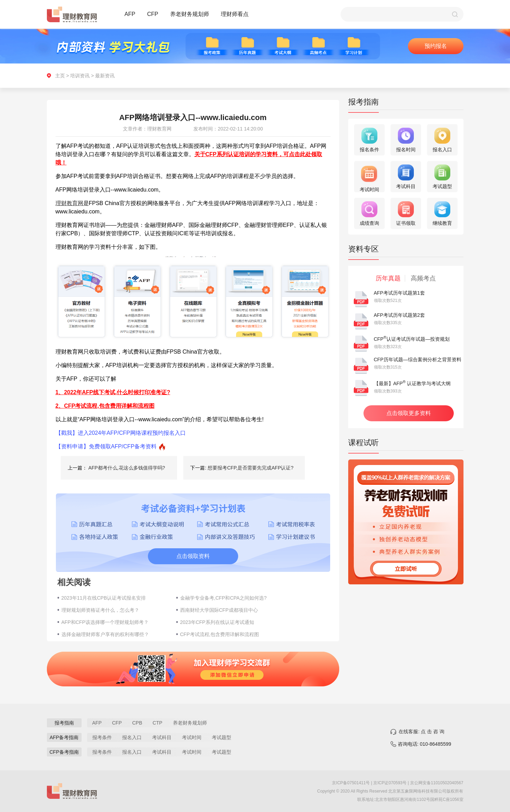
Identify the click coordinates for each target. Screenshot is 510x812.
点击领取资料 (193, 556)
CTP (158, 723)
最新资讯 (105, 76)
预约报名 (436, 46)
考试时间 (192, 737)
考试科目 (162, 737)
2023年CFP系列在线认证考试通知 (217, 622)
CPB (137, 723)
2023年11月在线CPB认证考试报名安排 (104, 598)
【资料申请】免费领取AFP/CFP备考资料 (106, 446)
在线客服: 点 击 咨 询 (421, 731)
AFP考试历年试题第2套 (399, 315)
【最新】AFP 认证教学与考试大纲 (412, 383)
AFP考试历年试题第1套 (399, 293)
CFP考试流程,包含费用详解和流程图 (220, 634)
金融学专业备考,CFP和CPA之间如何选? (223, 598)
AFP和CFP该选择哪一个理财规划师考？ (105, 622)
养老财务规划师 (190, 14)
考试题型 (221, 737)
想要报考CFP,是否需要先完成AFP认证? (250, 468)
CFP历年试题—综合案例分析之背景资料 (418, 360)
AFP (130, 14)
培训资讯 (80, 76)
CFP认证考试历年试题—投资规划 (412, 339)
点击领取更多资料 (409, 413)
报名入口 (132, 737)
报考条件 (102, 737)
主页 (60, 76)
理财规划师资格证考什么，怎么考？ (100, 610)
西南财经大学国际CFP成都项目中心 (219, 610)
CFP (153, 14)
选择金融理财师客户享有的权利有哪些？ (105, 634)
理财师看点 (235, 14)
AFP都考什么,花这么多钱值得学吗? (127, 468)
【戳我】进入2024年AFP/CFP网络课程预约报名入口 (121, 433)
